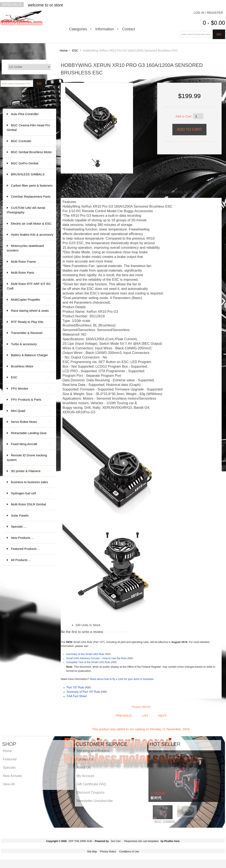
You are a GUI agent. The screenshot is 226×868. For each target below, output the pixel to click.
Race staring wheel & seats (31, 313)
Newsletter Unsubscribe (95, 801)
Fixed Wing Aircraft (31, 444)
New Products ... (22, 538)
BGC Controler (31, 141)
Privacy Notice (108, 852)
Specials (12, 5)
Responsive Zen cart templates (141, 841)
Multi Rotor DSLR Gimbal (31, 506)
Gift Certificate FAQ (91, 784)
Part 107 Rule (75, 688)
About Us (84, 767)
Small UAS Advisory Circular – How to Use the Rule (96, 658)
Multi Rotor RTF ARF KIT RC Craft (29, 286)
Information (105, 29)
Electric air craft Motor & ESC (31, 226)
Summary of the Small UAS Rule (85, 654)
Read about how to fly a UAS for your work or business (122, 679)
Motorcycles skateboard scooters (29, 248)
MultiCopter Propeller (31, 300)
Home (64, 50)
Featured (10, 759)
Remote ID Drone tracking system (29, 458)
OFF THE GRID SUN (80, 841)
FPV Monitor (31, 389)
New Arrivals (12, 776)
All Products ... (21, 560)
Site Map (92, 852)
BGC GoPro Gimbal (31, 163)
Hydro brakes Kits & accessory (32, 237)
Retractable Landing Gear (31, 435)
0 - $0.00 (214, 23)
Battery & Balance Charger (31, 357)
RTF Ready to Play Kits (31, 322)
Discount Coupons (91, 792)
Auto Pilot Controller (31, 114)
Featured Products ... (26, 549)
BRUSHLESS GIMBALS (31, 176)
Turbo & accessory (31, 344)
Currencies (19, 54)
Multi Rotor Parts (31, 273)
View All (9, 784)
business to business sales (31, 484)
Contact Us (85, 759)
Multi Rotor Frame (31, 262)
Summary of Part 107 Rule (83, 692)
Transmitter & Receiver (31, 335)
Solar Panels (31, 516)
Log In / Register (208, 13)
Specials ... (19, 526)
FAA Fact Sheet (77, 696)
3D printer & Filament (31, 471)
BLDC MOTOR (190, 820)
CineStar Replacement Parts (31, 199)
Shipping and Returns (93, 751)
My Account (85, 776)
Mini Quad (31, 411)
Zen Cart (115, 841)
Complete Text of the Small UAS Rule (88, 662)
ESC (75, 50)
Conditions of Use (129, 852)
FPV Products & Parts (31, 400)
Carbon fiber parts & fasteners (32, 188)
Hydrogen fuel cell (31, 493)
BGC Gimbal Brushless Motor (31, 154)
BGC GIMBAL (165, 822)
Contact (129, 29)
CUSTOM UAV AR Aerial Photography (29, 210)
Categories (78, 29)
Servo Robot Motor (31, 422)
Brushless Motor (31, 366)
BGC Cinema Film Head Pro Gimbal (29, 128)
